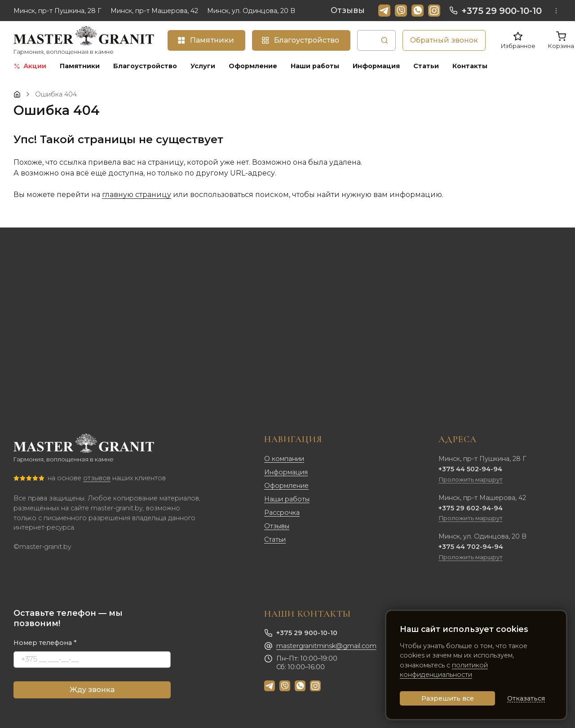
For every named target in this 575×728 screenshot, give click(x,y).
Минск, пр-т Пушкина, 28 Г (57, 11)
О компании (284, 459)
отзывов (97, 478)
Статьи (275, 539)
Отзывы (348, 10)
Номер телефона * (45, 643)
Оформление (286, 486)
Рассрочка (282, 513)
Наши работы (287, 499)
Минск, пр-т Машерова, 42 (154, 11)
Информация (286, 472)
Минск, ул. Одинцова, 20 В (251, 11)
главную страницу (137, 195)
